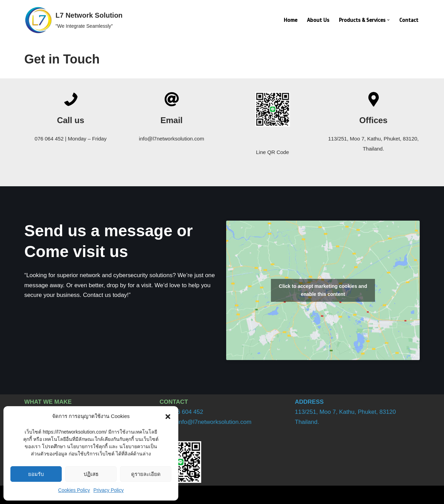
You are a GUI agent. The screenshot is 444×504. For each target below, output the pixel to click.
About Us (317, 20)
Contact (409, 20)
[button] (168, 417)
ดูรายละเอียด (146, 474)
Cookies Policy (74, 490)
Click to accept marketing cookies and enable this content (323, 290)
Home (289, 20)
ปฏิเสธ (91, 474)
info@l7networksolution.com (215, 422)
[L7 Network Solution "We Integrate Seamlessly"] (73, 20)
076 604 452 (187, 412)
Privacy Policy (108, 490)
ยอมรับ (36, 474)
